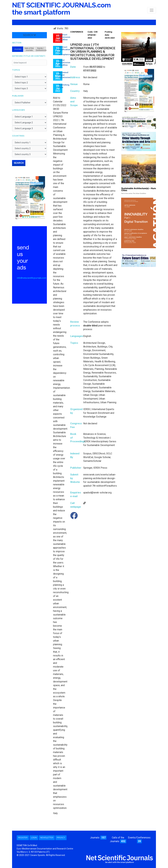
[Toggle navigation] (152, 10)
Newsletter (47, 838)
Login (34, 838)
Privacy (61, 838)
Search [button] (29, 35)
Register (23, 838)
